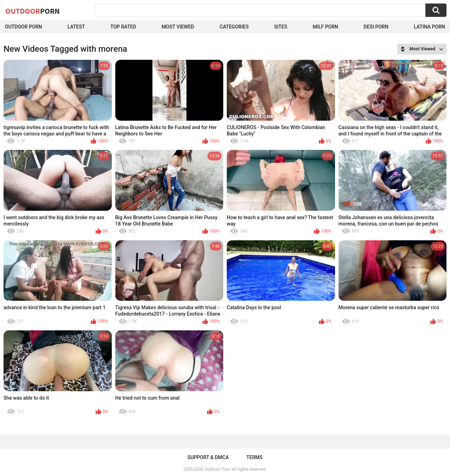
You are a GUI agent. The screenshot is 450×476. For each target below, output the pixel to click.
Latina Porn (429, 27)
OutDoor (33, 11)
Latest (76, 27)
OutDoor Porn (218, 469)
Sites (281, 27)
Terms (255, 457)
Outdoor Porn (23, 27)
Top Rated (123, 27)
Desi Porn (376, 27)
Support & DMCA (208, 457)
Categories (234, 27)
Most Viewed (178, 27)
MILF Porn (325, 27)
